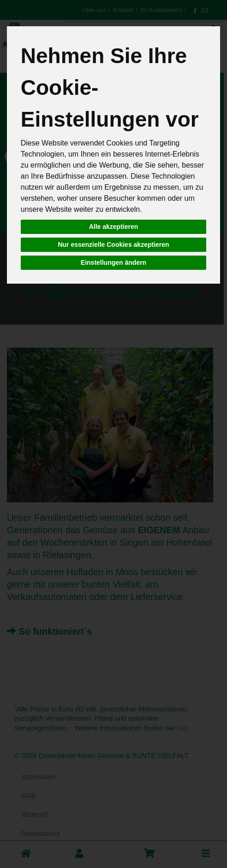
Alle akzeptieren (114, 227)
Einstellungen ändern (113, 262)
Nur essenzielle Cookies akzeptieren (113, 245)
